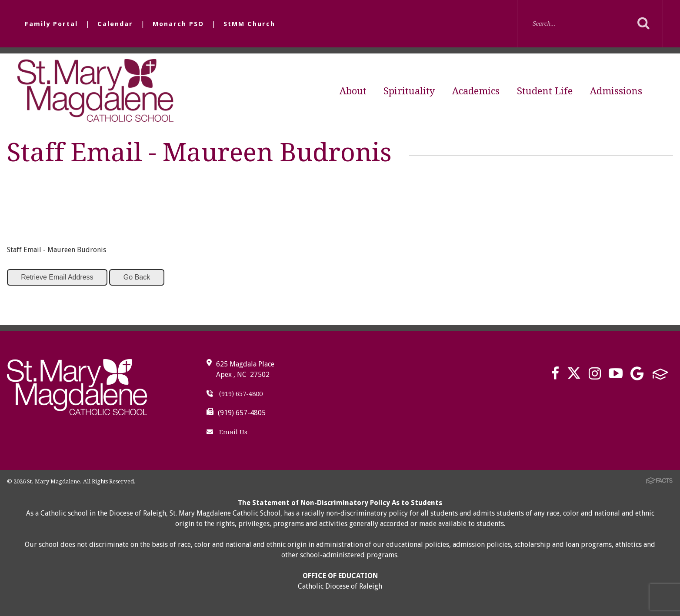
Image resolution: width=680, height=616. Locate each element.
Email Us (227, 432)
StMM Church (249, 24)
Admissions (616, 91)
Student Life (545, 91)
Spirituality (409, 91)
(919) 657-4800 (235, 394)
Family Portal (51, 24)
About (353, 91)
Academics (476, 91)
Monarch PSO (178, 24)
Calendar (115, 24)
